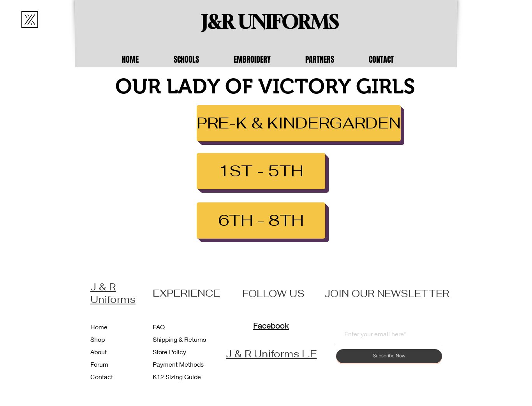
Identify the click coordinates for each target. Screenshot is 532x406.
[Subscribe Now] (389, 356)
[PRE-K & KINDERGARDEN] (299, 123)
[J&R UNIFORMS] (270, 22)
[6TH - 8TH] (261, 221)
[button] (198, 60)
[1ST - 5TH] (261, 171)
